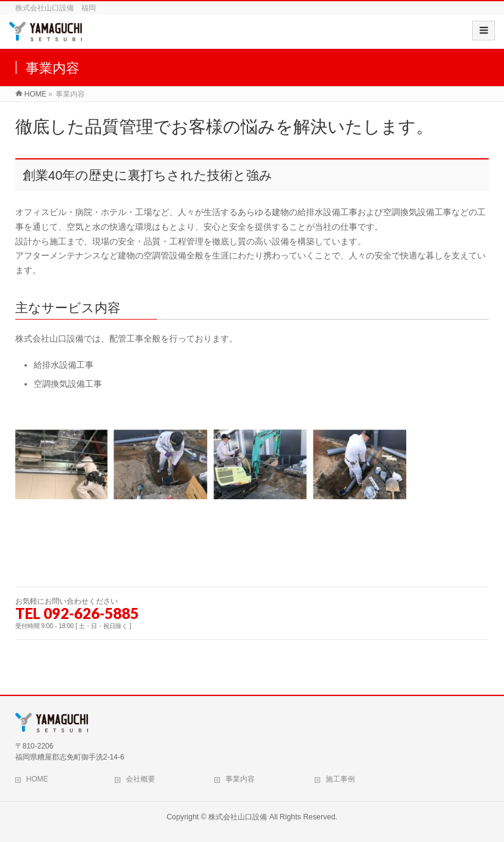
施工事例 (340, 779)
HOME (37, 779)
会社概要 (141, 779)
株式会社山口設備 (238, 817)
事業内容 (240, 779)
